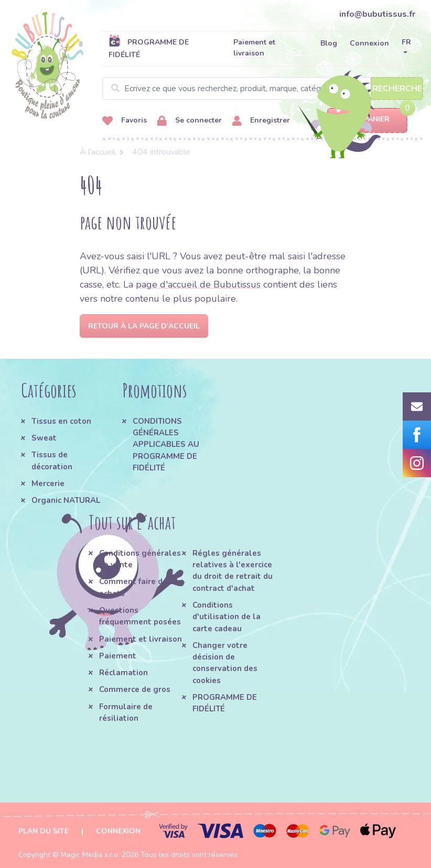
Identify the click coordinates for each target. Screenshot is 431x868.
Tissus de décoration (52, 460)
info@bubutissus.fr (377, 14)
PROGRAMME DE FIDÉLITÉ (149, 48)
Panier (367, 120)
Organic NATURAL (66, 500)
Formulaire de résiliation (126, 712)
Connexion (369, 43)
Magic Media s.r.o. (90, 855)
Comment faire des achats (135, 587)
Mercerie (48, 484)
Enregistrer (261, 121)
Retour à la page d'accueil (144, 326)
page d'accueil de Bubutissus (198, 284)
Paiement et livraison (254, 48)
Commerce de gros (135, 689)
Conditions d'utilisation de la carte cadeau (227, 617)
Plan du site (44, 831)
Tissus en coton (61, 421)
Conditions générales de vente (140, 559)
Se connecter (190, 121)
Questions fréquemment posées (140, 616)
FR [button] (406, 42)
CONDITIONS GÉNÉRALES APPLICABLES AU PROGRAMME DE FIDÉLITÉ (166, 444)
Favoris (125, 121)
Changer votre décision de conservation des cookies (225, 663)
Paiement (118, 656)
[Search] (263, 89)
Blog (329, 43)
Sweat (44, 438)
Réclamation (123, 673)
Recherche (397, 89)
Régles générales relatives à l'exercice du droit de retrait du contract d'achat (233, 571)
